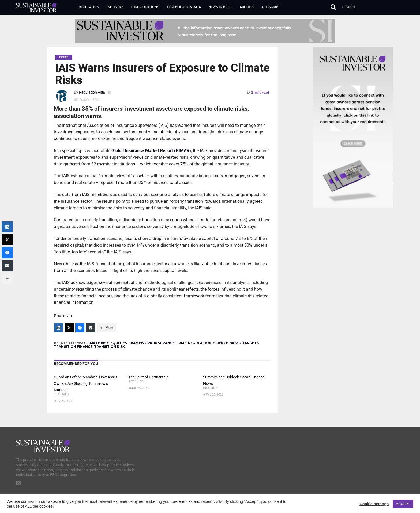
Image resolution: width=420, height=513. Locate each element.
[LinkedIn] (58, 328)
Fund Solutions (145, 7)
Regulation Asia (92, 92)
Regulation (89, 7)
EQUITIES (119, 343)
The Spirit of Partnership (148, 377)
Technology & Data (184, 7)
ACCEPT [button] (403, 504)
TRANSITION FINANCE (73, 347)
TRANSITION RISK (110, 347)
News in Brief (220, 7)
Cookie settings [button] (374, 504)
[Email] (91, 328)
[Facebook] (80, 328)
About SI (247, 7)
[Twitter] (69, 328)
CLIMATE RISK (96, 343)
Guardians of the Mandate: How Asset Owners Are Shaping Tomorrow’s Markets (85, 384)
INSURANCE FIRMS (170, 343)
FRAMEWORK (140, 343)
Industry (115, 7)
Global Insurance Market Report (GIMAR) (151, 151)
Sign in (348, 7)
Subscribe (271, 7)
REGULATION (200, 343)
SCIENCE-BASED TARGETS (236, 343)
